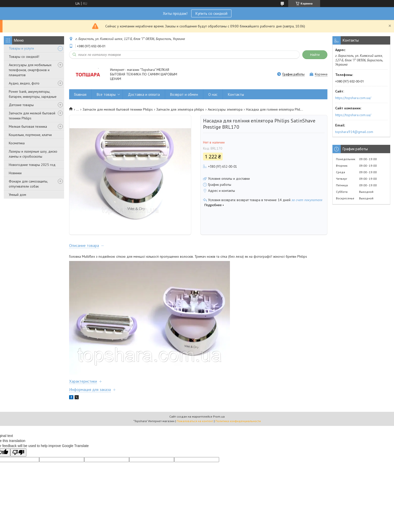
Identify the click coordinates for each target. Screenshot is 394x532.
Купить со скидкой (211, 13)
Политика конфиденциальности (238, 427)
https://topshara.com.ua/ (353, 98)
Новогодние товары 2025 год (32, 165)
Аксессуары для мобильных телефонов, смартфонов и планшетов (30, 70)
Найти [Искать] (315, 55)
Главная (80, 94)
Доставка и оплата (144, 94)
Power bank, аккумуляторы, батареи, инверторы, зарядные (33, 94)
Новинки (15, 173)
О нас (213, 94)
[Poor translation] (18, 458)
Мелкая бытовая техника (28, 126)
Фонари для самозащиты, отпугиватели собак (28, 184)
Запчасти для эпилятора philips (180, 109)
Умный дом (17, 195)
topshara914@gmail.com (354, 132)
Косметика (17, 143)
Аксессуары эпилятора (225, 109)
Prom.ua (219, 422)
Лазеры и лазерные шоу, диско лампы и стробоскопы (33, 154)
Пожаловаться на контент (195, 427)
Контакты (236, 94)
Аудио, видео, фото (24, 83)
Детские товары (21, 105)
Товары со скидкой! (24, 57)
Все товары (106, 94)
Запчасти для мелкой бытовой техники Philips (32, 116)
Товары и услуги (21, 48)
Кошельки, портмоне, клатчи (30, 135)
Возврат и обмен (184, 94)
